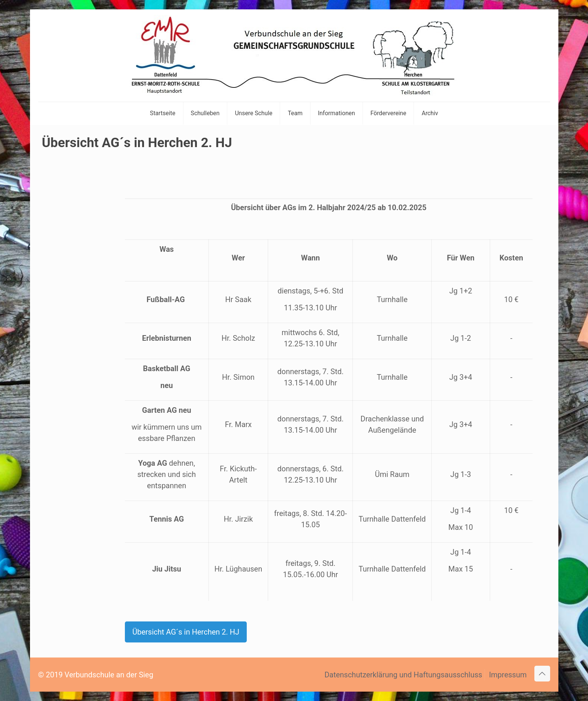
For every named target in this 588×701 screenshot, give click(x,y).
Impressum (508, 675)
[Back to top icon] (542, 674)
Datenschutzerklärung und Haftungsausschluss (403, 675)
